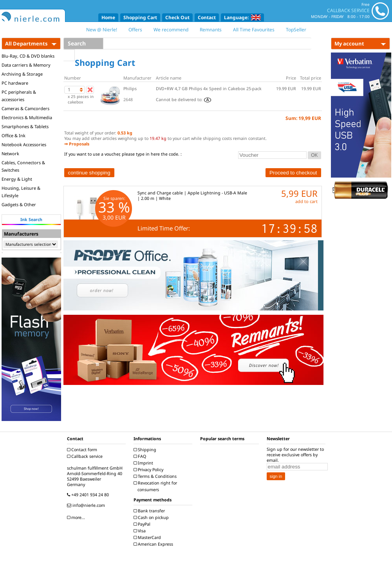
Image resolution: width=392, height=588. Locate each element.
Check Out (177, 17)
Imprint (144, 463)
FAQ (141, 456)
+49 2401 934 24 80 (89, 495)
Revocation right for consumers (156, 486)
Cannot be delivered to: (183, 100)
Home (108, 17)
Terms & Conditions (156, 476)
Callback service (86, 456)
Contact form (83, 450)
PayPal (143, 524)
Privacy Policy (149, 470)
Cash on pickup (152, 517)
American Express (154, 544)
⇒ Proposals (77, 144)
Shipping (146, 450)
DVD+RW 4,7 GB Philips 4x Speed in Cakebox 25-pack (209, 89)
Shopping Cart (140, 17)
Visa (141, 531)
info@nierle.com (87, 505)
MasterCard (148, 537)
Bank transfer (150, 511)
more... (77, 517)
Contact (207, 17)
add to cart (306, 201)
